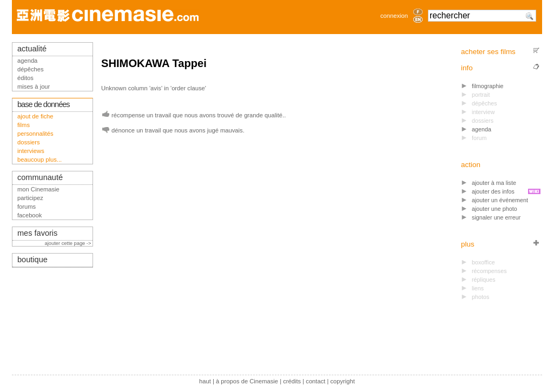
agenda (482, 129)
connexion (394, 16)
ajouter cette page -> (69, 243)
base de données (44, 104)
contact (315, 381)
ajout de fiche (35, 116)
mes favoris (37, 233)
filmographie (488, 86)
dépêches (31, 69)
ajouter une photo (494, 209)
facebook (29, 215)
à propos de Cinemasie (247, 381)
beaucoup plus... (39, 160)
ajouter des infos (493, 191)
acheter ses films (488, 52)
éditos (25, 78)
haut (205, 381)
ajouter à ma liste (494, 183)
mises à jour (34, 87)
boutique (32, 260)
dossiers (29, 142)
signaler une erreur (496, 217)
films (24, 125)
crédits (292, 381)
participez (30, 198)
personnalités (35, 134)
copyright (342, 381)
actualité (32, 49)
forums (27, 207)
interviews (31, 151)
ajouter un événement (500, 200)
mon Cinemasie (38, 189)
